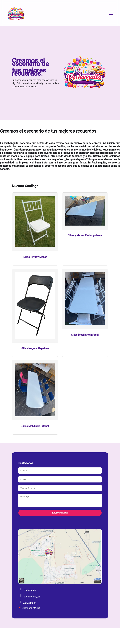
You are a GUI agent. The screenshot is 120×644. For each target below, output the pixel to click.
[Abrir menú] (111, 13)
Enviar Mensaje (60, 515)
